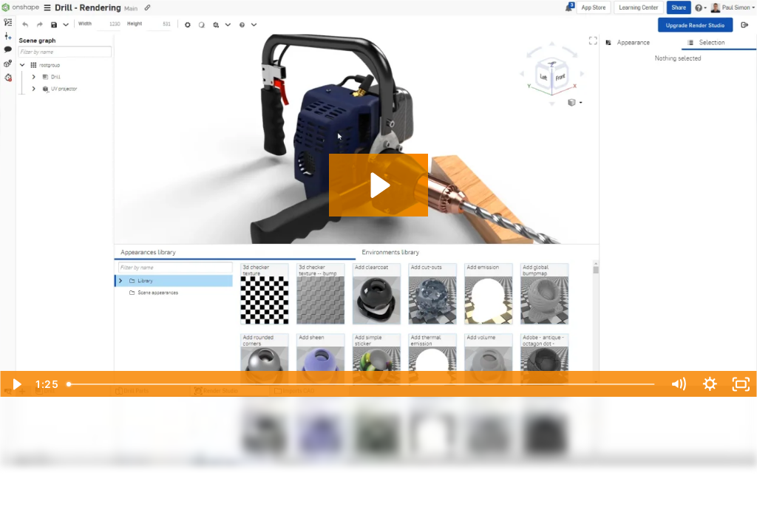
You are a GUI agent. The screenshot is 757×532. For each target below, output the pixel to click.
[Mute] (678, 384)
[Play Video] (16, 384)
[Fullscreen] (741, 384)
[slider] (362, 384)
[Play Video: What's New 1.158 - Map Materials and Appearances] (378, 185)
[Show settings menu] (710, 384)
